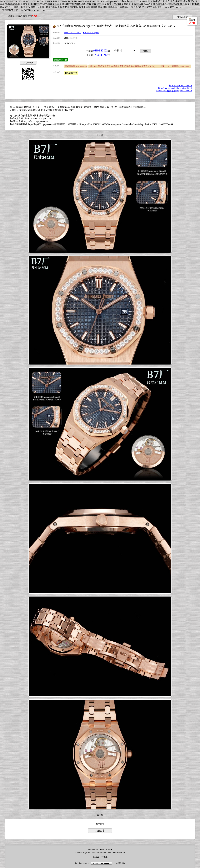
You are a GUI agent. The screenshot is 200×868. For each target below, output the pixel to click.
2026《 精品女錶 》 (73, 33)
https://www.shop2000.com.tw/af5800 (175, 88)
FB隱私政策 (120, 863)
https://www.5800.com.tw (181, 85)
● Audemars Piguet (91, 33)
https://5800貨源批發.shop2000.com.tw (174, 91)
